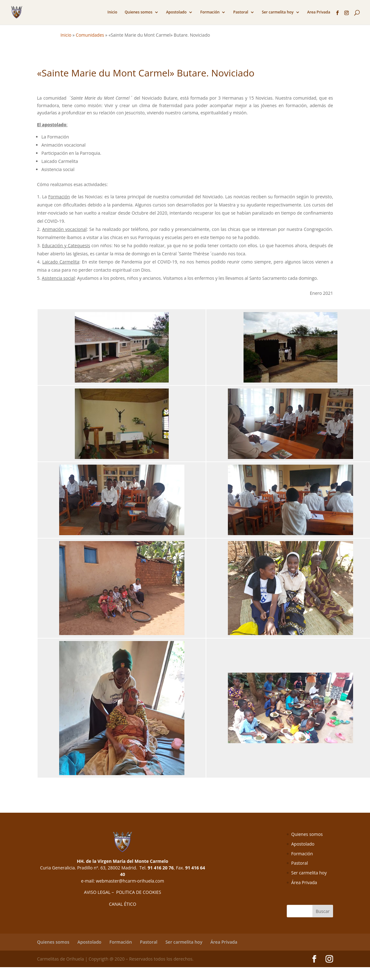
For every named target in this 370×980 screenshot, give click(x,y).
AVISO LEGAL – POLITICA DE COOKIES (122, 892)
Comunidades (90, 35)
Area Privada (319, 12)
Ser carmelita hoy (277, 12)
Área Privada (304, 882)
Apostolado (176, 12)
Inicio (112, 12)
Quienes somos (139, 12)
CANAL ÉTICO (123, 904)
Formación (210, 12)
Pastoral (241, 12)
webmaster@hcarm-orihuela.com (130, 881)
